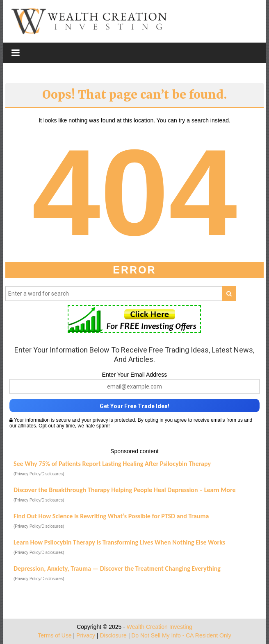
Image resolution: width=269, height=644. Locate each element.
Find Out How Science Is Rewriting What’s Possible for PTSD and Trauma (111, 516)
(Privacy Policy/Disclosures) (39, 474)
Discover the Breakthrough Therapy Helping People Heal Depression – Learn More (125, 490)
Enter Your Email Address (135, 375)
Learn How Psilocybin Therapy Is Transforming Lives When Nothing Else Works (119, 542)
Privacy (86, 635)
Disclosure (113, 635)
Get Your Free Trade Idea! (134, 406)
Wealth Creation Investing (160, 627)
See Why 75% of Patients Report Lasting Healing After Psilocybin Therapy (112, 464)
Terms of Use (55, 635)
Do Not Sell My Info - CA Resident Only (181, 635)
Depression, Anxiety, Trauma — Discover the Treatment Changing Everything (117, 568)
